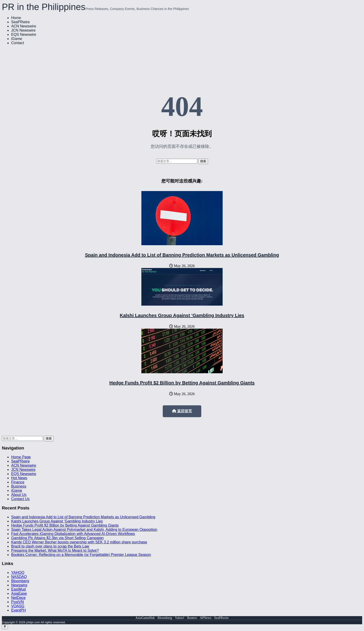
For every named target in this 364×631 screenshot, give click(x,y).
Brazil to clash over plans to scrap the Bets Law (50, 546)
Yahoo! (180, 618)
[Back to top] (5, 627)
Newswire (19, 585)
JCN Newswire (23, 30)
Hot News (19, 478)
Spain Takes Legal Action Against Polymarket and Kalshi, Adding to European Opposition (84, 530)
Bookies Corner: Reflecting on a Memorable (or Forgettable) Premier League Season (81, 555)
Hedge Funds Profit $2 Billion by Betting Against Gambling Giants (182, 383)
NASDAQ (19, 577)
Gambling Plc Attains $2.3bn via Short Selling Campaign (57, 538)
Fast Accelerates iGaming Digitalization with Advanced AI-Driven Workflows (73, 534)
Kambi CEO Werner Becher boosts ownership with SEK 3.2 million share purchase (79, 542)
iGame (17, 39)
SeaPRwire (20, 22)
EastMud (18, 589)
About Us (19, 495)
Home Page (21, 457)
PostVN (17, 602)
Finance (18, 482)
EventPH (18, 610)
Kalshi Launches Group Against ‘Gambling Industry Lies (182, 315)
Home (16, 18)
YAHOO (18, 573)
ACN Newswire (24, 26)
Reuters (192, 618)
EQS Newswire (24, 35)
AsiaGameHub (145, 618)
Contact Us (20, 499)
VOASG (18, 606)
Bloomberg (20, 581)
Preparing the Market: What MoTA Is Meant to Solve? (55, 550)
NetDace (18, 598)
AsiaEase (19, 593)
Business (19, 486)
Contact (18, 43)
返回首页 (182, 411)
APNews (206, 618)
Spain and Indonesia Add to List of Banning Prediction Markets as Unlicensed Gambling (182, 255)
